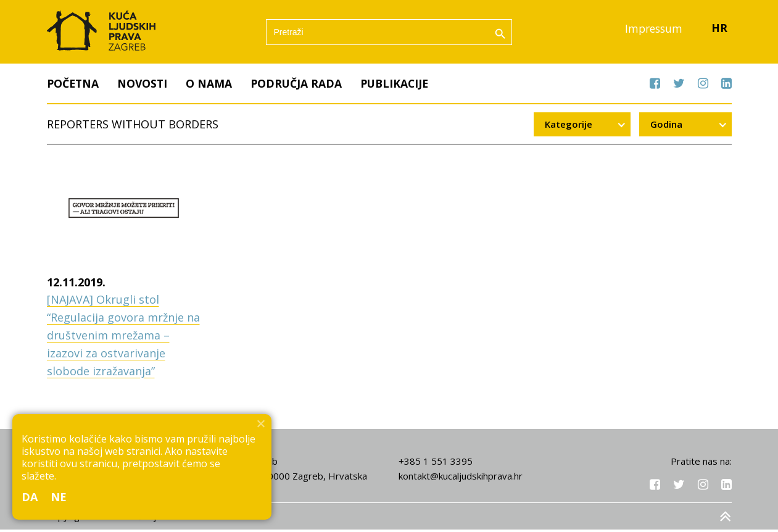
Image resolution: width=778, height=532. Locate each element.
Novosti (145, 86)
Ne (59, 497)
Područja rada (300, 86)
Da (30, 497)
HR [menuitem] (719, 30)
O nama (212, 86)
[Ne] (260, 423)
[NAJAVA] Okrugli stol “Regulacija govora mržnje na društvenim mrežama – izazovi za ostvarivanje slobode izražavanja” (123, 338)
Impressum (652, 30)
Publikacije (400, 86)
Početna (74, 86)
